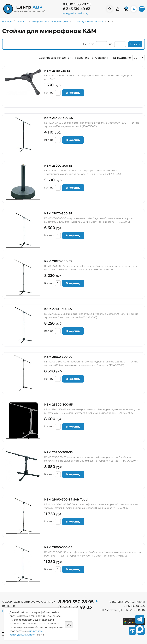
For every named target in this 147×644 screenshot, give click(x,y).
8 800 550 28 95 (77, 4)
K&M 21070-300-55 (58, 213)
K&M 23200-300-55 (58, 166)
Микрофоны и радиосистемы (50, 22)
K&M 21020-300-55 (58, 261)
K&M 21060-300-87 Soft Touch (67, 499)
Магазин (22, 22)
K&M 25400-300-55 (59, 118)
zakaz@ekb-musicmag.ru (76, 13)
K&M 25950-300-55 (58, 452)
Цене (66, 58)
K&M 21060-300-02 (58, 357)
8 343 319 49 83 (77, 9)
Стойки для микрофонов (88, 22)
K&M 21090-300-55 (58, 547)
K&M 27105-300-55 (58, 309)
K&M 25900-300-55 (58, 405)
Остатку (101, 58)
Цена (87, 44)
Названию (82, 58)
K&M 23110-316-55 (57, 71)
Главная (7, 22)
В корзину (73, 93)
